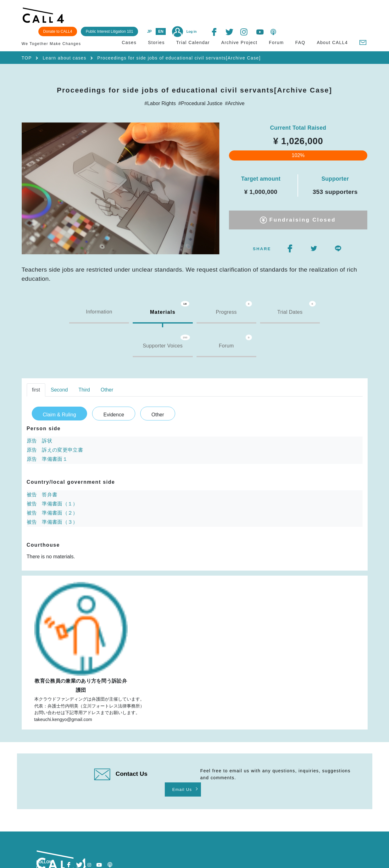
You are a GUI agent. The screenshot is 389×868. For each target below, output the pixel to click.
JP (237, 16)
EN (249, 16)
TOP (27, 47)
